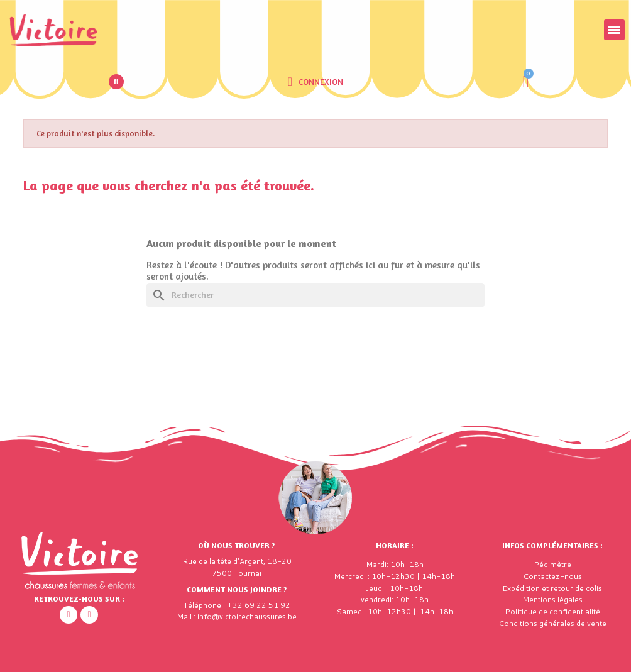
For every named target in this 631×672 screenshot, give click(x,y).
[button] (116, 82)
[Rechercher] (315, 295)
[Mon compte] (315, 82)
